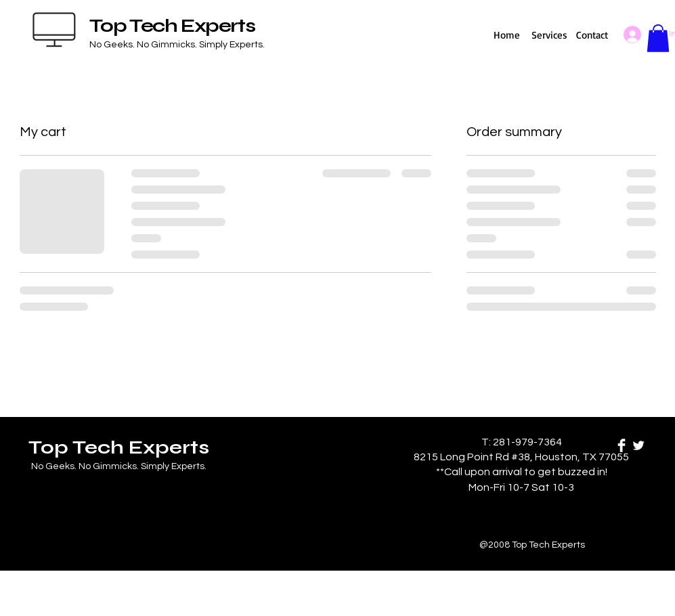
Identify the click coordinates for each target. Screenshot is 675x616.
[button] (658, 38)
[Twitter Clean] (638, 445)
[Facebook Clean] (622, 445)
